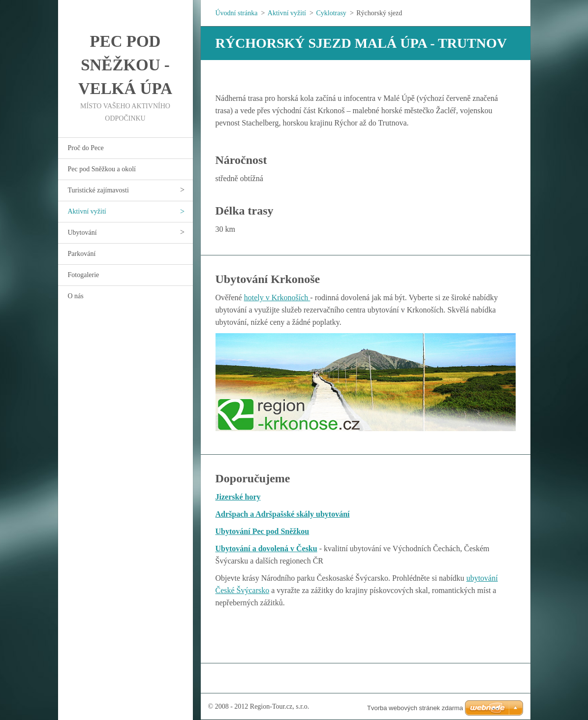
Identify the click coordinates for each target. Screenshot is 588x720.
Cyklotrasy (331, 13)
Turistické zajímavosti (98, 190)
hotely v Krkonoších (277, 297)
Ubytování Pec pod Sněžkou (263, 531)
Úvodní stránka (237, 13)
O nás (76, 296)
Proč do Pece (86, 148)
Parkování (82, 254)
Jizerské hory (238, 497)
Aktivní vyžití (87, 211)
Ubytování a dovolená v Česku (266, 548)
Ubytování (82, 233)
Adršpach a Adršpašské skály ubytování (283, 514)
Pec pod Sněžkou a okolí (102, 169)
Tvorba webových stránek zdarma (415, 708)
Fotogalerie (84, 275)
